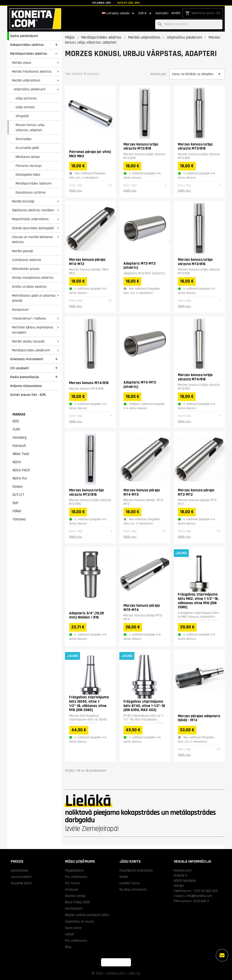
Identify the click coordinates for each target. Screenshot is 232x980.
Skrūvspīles (24, 139)
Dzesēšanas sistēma (31, 192)
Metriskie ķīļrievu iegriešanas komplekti (33, 330)
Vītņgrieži (22, 116)
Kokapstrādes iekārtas (27, 45)
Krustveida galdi (27, 148)
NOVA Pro (20, 478)
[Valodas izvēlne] (119, 13)
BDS (16, 421)
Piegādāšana (74, 870)
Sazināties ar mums (80, 921)
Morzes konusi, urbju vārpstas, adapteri (30, 127)
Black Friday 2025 (77, 902)
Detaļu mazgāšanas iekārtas (33, 278)
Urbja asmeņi (25, 107)
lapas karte (73, 928)
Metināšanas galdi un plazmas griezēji (34, 298)
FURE (16, 429)
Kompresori (20, 310)
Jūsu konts (130, 861)
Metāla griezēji (22, 251)
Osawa (17, 487)
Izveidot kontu (130, 883)
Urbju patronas (26, 98)
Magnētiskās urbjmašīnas (30, 219)
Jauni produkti (21, 877)
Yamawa (19, 519)
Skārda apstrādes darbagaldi (33, 228)
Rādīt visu (76, 191)
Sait (16, 503)
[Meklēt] (189, 24)
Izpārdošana (19, 870)
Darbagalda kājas (28, 175)
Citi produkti (20, 368)
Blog (68, 947)
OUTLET (18, 495)
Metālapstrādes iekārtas (29, 54)
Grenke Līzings (75, 896)
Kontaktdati (74, 909)
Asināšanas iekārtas (27, 260)
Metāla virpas (22, 63)
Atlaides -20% (102, 3)
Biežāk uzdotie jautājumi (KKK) (87, 915)
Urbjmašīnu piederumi (30, 89)
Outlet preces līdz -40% (28, 395)
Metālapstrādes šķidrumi (34, 183)
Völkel (17, 511)
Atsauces (72, 889)
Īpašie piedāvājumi (24, 36)
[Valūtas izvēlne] (146, 13)
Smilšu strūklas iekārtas (29, 287)
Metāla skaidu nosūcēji (28, 341)
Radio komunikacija (25, 377)
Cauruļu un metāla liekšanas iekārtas (33, 240)
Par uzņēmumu (76, 877)
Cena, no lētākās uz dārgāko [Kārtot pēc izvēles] (197, 74)
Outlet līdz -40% (128, 3)
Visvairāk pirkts (22, 883)
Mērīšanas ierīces (28, 157)
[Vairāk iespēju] (222, 955)
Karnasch (19, 446)
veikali (69, 934)
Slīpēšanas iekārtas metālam (33, 210)
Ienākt (176, 13)
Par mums (72, 883)
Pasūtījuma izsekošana (136, 870)
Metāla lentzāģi (23, 201)
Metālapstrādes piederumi (31, 350)
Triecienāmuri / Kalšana (29, 318)
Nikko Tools (21, 454)
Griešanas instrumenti (27, 359)
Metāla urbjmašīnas (26, 80)
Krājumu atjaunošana (26, 386)
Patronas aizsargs (29, 166)
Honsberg (19, 438)
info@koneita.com (199, 896)
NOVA (17, 462)
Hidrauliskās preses (26, 269)
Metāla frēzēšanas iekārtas (32, 71)
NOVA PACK (21, 470)
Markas (19, 414)
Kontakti (162, 13)
